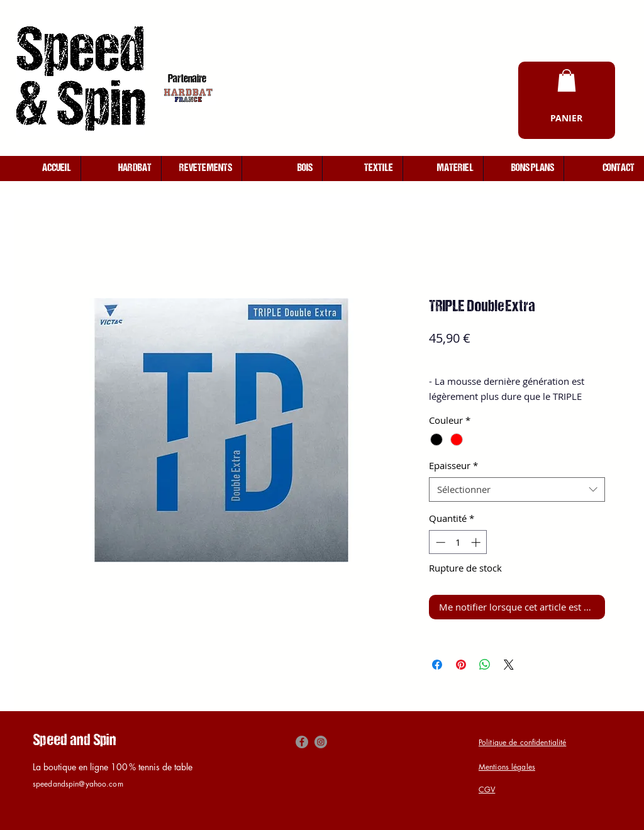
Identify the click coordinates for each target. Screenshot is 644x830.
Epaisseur (453, 465)
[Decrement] (439, 542)
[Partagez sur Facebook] (437, 665)
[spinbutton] (458, 542)
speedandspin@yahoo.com (78, 784)
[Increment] (477, 542)
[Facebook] (302, 742)
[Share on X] (509, 665)
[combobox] (517, 490)
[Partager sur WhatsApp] (485, 665)
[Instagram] (321, 742)
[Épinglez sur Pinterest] (461, 665)
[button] (567, 80)
